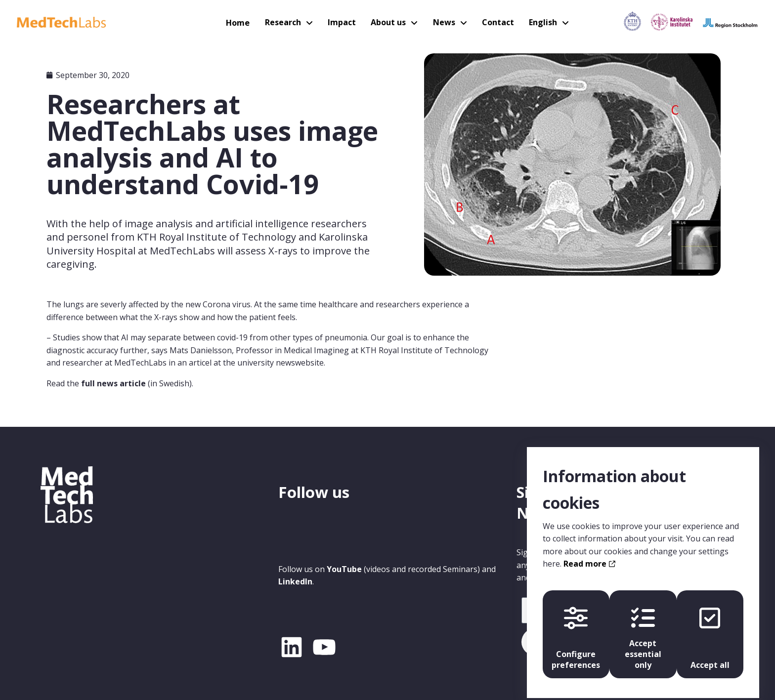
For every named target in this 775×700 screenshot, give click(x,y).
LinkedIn (295, 581)
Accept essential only (643, 631)
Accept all (712, 631)
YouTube (344, 569)
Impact (344, 22)
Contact (495, 22)
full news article (113, 383)
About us (388, 22)
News (443, 22)
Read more (589, 556)
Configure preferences (574, 631)
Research (287, 22)
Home (243, 22)
